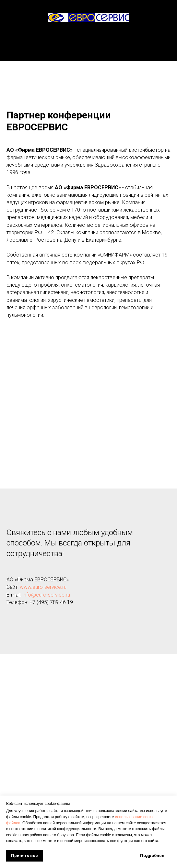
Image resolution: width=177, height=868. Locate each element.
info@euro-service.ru (46, 595)
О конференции (88, 48)
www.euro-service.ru (43, 587)
